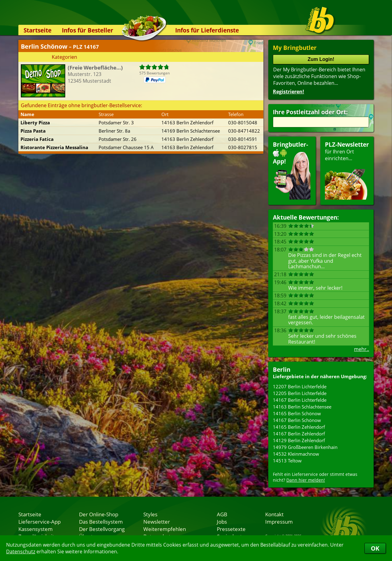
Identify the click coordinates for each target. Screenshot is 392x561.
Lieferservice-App (40, 521)
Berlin (282, 369)
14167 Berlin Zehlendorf (299, 434)
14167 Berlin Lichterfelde (300, 400)
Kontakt (274, 514)
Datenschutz (21, 552)
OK (375, 548)
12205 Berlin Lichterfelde (300, 393)
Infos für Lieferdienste (207, 30)
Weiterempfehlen (165, 529)
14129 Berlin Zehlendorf (299, 440)
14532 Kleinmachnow (296, 454)
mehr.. (362, 349)
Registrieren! (288, 92)
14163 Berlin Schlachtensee (302, 407)
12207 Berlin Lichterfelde (300, 386)
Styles (150, 514)
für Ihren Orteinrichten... (347, 170)
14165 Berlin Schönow (297, 413)
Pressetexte (231, 529)
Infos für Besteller (88, 30)
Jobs (222, 521)
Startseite (38, 30)
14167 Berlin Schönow (297, 420)
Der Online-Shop (99, 514)
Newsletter (157, 521)
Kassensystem (36, 529)
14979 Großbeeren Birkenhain (305, 447)
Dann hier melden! (306, 480)
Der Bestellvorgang (102, 529)
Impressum (279, 521)
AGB (222, 514)
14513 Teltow (287, 461)
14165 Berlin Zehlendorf (299, 427)
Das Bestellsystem (101, 521)
